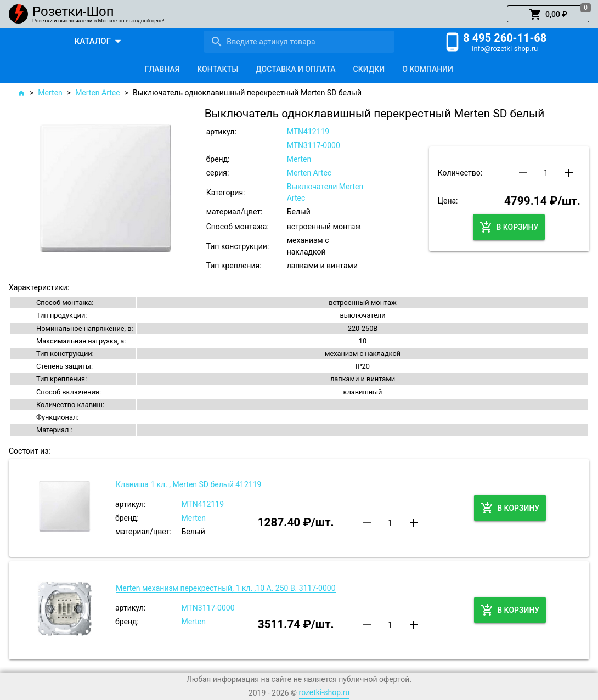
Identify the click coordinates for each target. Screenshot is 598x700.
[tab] (162, 69)
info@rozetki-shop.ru (505, 49)
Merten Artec (98, 93)
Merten (50, 93)
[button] (548, 14)
